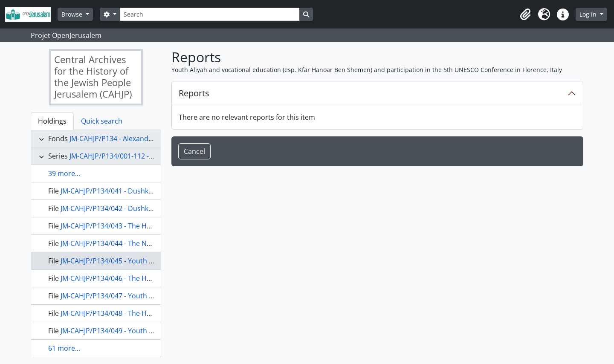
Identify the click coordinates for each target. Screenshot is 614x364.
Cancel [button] (194, 151)
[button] (525, 14)
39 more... (64, 173)
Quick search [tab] (102, 121)
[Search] (210, 14)
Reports (194, 93)
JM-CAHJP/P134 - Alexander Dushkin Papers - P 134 (150, 139)
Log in (589, 14)
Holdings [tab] (52, 121)
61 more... (64, 348)
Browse (73, 14)
